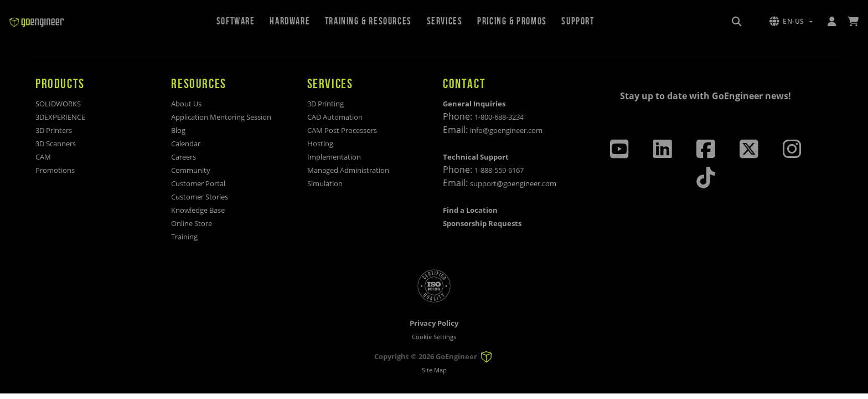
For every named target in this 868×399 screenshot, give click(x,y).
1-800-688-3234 (499, 117)
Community (191, 170)
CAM (43, 157)
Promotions (55, 170)
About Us (186, 104)
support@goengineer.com (513, 183)
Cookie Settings (434, 337)
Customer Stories (200, 197)
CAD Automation (335, 117)
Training (184, 237)
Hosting (320, 144)
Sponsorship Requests (482, 223)
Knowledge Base (198, 210)
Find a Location (470, 210)
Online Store (192, 223)
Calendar (186, 144)
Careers (184, 157)
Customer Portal (198, 183)
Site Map (434, 370)
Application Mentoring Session (221, 117)
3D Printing (325, 104)
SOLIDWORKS (58, 104)
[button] (791, 22)
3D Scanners (56, 144)
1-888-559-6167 (499, 170)
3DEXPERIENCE (60, 117)
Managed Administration (348, 170)
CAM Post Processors (342, 130)
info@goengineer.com (506, 130)
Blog (178, 130)
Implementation (334, 157)
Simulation (325, 183)
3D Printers (54, 130)
